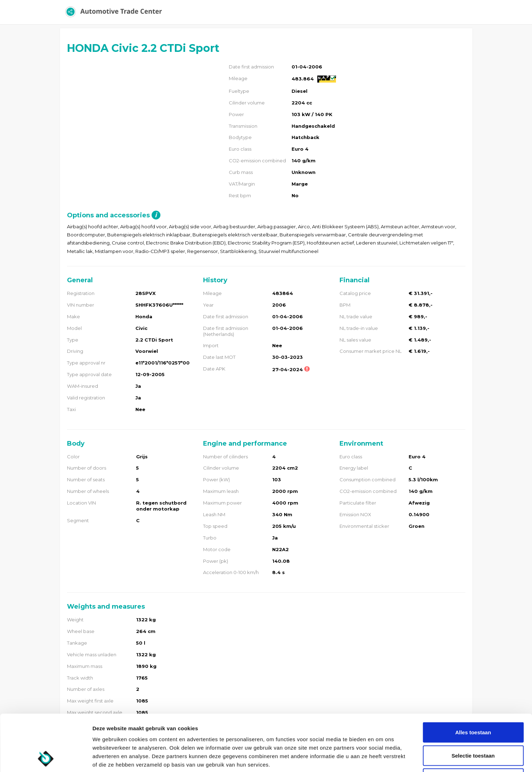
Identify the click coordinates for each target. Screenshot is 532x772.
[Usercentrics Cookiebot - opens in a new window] (46, 758)
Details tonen (381, 758)
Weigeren (473, 726)
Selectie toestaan (473, 703)
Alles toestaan (473, 679)
